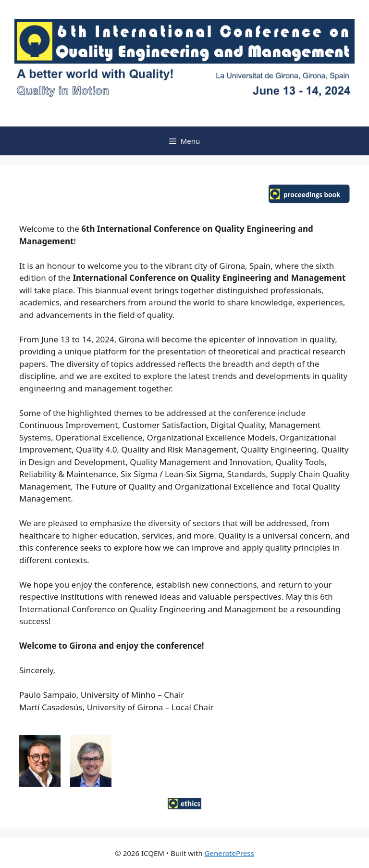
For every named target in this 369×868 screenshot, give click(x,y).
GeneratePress (229, 853)
